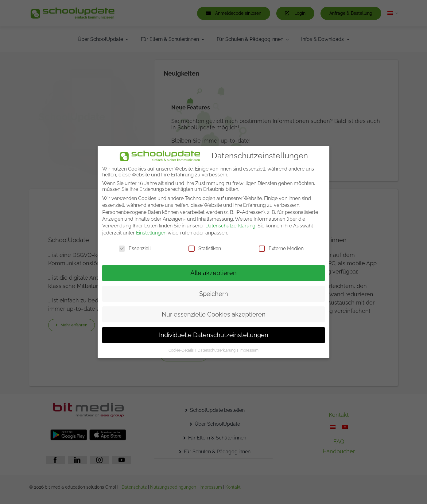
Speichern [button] (214, 294)
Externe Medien (281, 248)
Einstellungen (151, 233)
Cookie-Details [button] (182, 350)
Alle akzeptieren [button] (213, 273)
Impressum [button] (249, 350)
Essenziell (135, 248)
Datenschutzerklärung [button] (217, 350)
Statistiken (205, 248)
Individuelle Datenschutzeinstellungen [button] (214, 335)
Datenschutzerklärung (230, 226)
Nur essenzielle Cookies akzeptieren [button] (214, 314)
